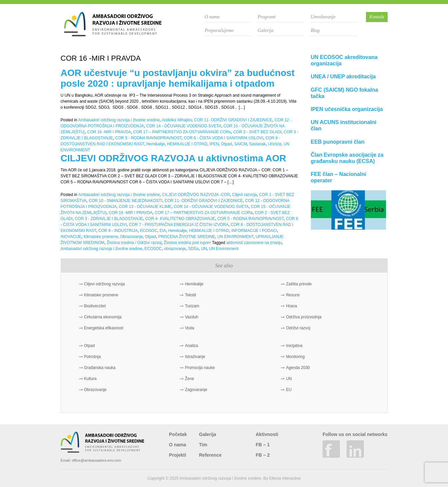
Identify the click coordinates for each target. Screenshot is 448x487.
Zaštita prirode (299, 284)
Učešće (275, 144)
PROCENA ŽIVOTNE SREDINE (187, 237)
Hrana (291, 306)
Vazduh (191, 317)
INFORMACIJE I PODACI (254, 231)
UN (204, 249)
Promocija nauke (200, 368)
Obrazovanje (131, 237)
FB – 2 (263, 455)
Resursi (293, 295)
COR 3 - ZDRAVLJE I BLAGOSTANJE (109, 219)
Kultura (90, 379)
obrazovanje (175, 249)
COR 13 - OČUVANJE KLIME (145, 207)
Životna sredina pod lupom (187, 243)
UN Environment (223, 249)
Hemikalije (156, 144)
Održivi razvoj (298, 328)
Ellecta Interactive (285, 478)
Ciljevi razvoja (245, 195)
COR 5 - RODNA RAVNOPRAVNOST (148, 138)
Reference (210, 455)
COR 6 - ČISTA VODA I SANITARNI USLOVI (223, 138)
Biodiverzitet (95, 306)
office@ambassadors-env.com (96, 460)
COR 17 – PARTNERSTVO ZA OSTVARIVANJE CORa (182, 132)
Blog (315, 30)
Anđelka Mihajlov (177, 120)
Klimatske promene (101, 237)
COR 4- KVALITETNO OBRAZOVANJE (180, 219)
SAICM (241, 144)
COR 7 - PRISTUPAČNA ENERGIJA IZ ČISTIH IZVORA (179, 225)
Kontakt (377, 17)
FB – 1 (263, 445)
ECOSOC (149, 231)
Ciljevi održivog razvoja (105, 284)
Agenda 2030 (298, 368)
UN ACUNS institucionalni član (344, 125)
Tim (203, 445)
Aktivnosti (267, 434)
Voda (189, 328)
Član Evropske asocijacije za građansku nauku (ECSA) (347, 158)
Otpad (227, 144)
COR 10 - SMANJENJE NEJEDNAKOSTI (126, 201)
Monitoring (295, 357)
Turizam (192, 306)
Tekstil (190, 295)
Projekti (178, 455)
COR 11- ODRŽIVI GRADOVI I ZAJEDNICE (233, 120)
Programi (267, 17)
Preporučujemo (219, 30)
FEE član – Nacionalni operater (339, 177)
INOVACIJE (71, 237)
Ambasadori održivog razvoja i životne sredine (119, 120)
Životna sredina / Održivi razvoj (134, 243)
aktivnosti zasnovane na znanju (254, 243)
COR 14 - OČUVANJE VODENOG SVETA (184, 126)
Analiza (191, 346)
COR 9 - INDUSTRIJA (118, 231)
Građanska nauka (100, 368)
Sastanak (258, 144)
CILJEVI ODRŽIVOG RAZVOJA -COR (196, 195)
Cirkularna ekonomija (103, 317)
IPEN (214, 144)
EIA (163, 231)
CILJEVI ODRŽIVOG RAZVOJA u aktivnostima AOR (173, 158)
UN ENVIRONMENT (236, 237)
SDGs (193, 249)
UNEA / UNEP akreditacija (343, 76)
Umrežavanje (323, 17)
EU (289, 390)
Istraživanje (195, 357)
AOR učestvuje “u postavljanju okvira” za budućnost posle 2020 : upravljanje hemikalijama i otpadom (178, 78)
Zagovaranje (196, 390)
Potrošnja (93, 357)
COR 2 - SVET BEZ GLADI (257, 132)
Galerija (266, 30)
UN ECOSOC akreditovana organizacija (344, 60)
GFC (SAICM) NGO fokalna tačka (345, 93)
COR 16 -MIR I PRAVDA (109, 132)
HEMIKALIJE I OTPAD (187, 144)
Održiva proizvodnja (304, 317)
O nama (212, 17)
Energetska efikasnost (104, 328)
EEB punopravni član (338, 142)
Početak (178, 434)
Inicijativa (294, 346)
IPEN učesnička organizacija (347, 109)
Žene (189, 379)
